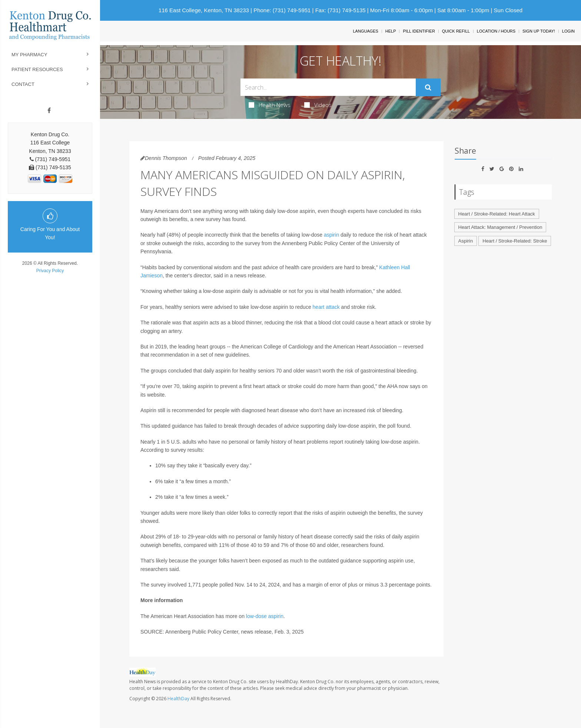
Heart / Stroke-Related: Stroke (515, 241)
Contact (23, 84)
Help (391, 31)
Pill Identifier (419, 31)
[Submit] (428, 87)
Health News (270, 105)
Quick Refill (456, 31)
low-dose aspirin (265, 616)
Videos (318, 105)
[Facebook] (49, 111)
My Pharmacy (29, 55)
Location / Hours (496, 31)
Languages (365, 31)
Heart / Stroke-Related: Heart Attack (497, 214)
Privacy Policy (50, 271)
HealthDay (178, 699)
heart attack (326, 307)
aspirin (331, 235)
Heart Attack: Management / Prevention (500, 227)
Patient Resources (37, 69)
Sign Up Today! (539, 31)
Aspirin (466, 241)
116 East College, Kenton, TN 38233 (204, 10)
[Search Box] (328, 87)
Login (568, 31)
